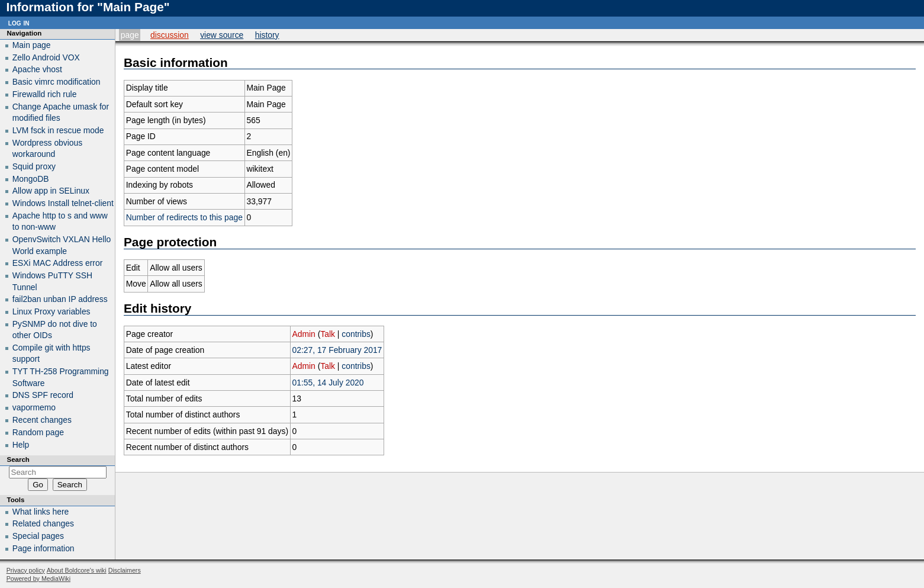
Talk (328, 334)
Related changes (43, 523)
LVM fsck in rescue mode (58, 130)
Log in (19, 23)
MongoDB (31, 179)
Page (130, 35)
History (267, 35)
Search (18, 460)
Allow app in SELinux (51, 191)
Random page (38, 432)
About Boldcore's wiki (77, 570)
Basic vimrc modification (57, 82)
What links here (41, 512)
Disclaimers (125, 570)
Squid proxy (34, 166)
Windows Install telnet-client (63, 203)
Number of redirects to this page (184, 217)
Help (21, 445)
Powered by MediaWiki (38, 579)
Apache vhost (37, 69)
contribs (356, 334)
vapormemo (34, 407)
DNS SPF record (43, 395)
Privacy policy (26, 570)
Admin (304, 334)
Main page (32, 45)
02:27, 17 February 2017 (337, 350)
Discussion (170, 35)
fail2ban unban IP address (60, 299)
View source (222, 35)
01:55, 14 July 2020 (328, 383)
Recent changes (42, 420)
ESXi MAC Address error (58, 263)
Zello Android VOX (46, 57)
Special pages (38, 536)
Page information (44, 548)
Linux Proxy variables (51, 311)
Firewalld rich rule (45, 94)
